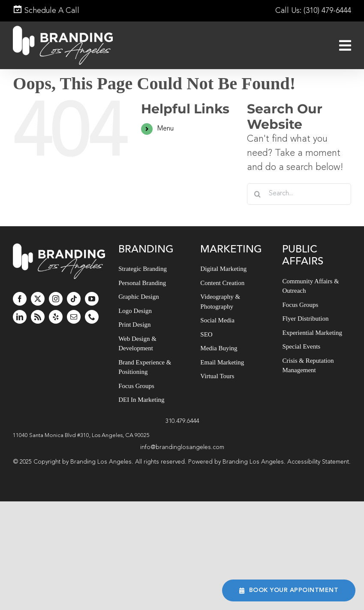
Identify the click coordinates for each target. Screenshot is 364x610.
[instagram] (56, 299)
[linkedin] (20, 317)
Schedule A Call (46, 11)
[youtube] (92, 299)
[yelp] (56, 317)
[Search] (258, 194)
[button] (182, 436)
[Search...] (299, 194)
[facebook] (20, 299)
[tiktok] (74, 299)
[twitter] (38, 299)
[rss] (38, 317)
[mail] (74, 317)
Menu (165, 129)
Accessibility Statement (318, 462)
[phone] (92, 317)
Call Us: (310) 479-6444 (313, 11)
